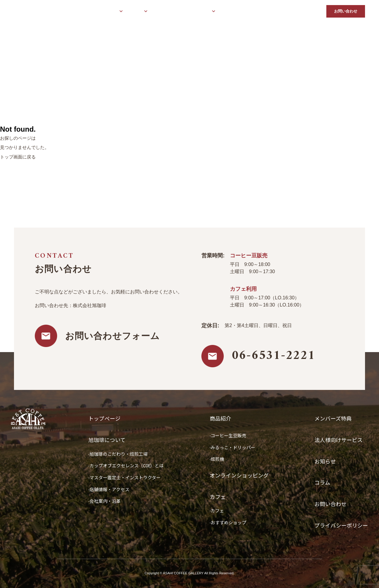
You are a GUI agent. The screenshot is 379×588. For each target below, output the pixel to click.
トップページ (75, 11)
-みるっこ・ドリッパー (233, 448)
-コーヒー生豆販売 (228, 436)
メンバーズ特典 (233, 11)
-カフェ (217, 511)
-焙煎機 (217, 459)
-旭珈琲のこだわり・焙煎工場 (118, 454)
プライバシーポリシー (341, 526)
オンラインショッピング (173, 11)
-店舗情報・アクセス (109, 490)
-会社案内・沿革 (105, 501)
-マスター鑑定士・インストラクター (124, 478)
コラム (316, 11)
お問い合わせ (346, 11)
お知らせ (298, 11)
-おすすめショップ (228, 523)
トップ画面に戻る (18, 157)
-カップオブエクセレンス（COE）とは (126, 466)
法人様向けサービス (268, 11)
